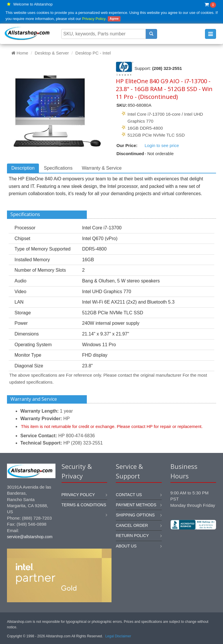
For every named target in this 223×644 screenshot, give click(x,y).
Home (20, 53)
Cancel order (132, 525)
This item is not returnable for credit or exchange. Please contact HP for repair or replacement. (112, 426)
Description (23, 168)
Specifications (58, 168)
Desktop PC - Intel (93, 53)
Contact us (129, 495)
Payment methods (136, 505)
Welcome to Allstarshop (33, 4)
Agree (114, 19)
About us (126, 546)
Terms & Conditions (84, 505)
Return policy (132, 536)
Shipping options (135, 515)
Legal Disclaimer (118, 636)
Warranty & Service (102, 168)
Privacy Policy (94, 19)
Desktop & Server (52, 53)
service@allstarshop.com (30, 537)
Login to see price (162, 145)
